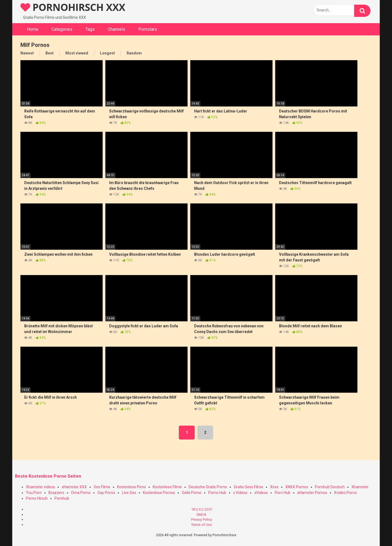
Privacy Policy (202, 519)
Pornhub (62, 498)
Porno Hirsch (37, 498)
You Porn (34, 493)
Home (33, 29)
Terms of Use (201, 525)
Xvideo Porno (345, 493)
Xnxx (274, 487)
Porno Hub (217, 493)
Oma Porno (81, 493)
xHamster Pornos (312, 493)
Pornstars (148, 29)
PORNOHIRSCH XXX (73, 7)
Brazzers (56, 493)
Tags (90, 29)
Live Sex (129, 493)
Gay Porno (106, 493)
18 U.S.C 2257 (202, 509)
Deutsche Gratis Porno (208, 487)
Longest (107, 53)
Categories (62, 29)
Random (134, 53)
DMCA (201, 515)
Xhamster (360, 487)
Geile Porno (192, 493)
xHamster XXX (74, 487)
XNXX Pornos (297, 487)
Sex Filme (102, 487)
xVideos (261, 493)
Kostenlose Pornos (159, 493)
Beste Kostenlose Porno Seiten (48, 476)
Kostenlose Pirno (131, 487)
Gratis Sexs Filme (249, 487)
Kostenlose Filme (167, 487)
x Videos (240, 493)
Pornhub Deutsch (330, 487)
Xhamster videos (40, 487)
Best (50, 53)
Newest (27, 53)
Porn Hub (283, 493)
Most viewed (77, 53)
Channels (117, 29)
